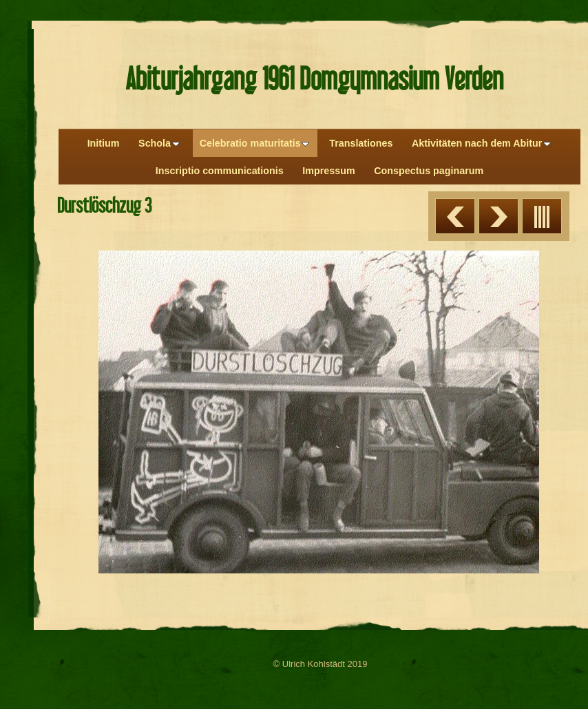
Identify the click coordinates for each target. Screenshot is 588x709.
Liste (542, 216)
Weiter (498, 216)
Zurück (455, 216)
